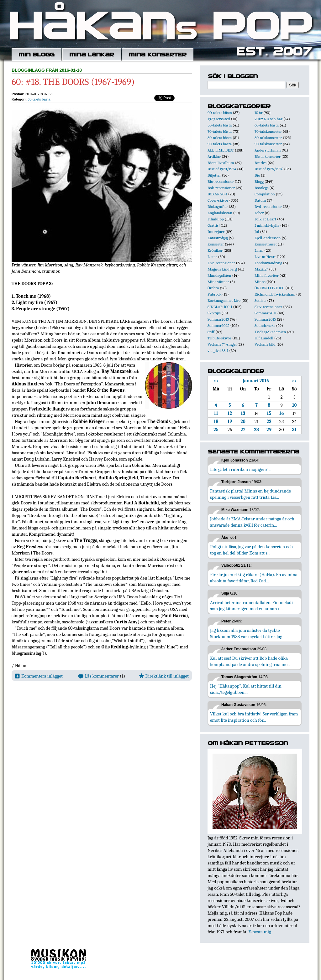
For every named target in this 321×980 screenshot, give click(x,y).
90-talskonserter (268, 144)
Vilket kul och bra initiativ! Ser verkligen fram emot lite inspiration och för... (254, 717)
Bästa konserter (268, 156)
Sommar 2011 (266, 313)
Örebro (213, 288)
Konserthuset (266, 244)
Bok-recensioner (221, 188)
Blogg (259, 181)
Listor (212, 257)
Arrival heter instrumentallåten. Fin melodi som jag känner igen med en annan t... (251, 606)
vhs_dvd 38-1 (218, 351)
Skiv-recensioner (268, 307)
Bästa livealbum (221, 163)
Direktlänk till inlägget (164, 676)
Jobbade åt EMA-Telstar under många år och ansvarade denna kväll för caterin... (252, 522)
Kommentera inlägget (39, 676)
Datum (260, 200)
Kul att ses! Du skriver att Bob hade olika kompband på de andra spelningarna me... (250, 661)
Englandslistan (220, 213)
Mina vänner (218, 282)
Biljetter (214, 175)
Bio (257, 175)
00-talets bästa (220, 113)
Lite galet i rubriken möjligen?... (240, 469)
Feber (259, 213)
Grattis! (214, 225)
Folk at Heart (265, 219)
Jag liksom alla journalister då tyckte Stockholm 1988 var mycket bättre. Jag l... (249, 633)
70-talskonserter (268, 131)
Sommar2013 (218, 319)
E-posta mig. (260, 932)
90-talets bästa (220, 144)
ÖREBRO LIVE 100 (269, 288)
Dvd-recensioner (268, 206)
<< (216, 381)
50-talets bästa (220, 125)
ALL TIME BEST (221, 150)
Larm (259, 250)
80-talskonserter (268, 138)
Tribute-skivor (219, 338)
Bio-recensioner (221, 181)
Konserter (216, 244)
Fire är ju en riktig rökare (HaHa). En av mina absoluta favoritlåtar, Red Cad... (254, 578)
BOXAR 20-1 (217, 194)
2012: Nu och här (268, 119)
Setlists (260, 300)
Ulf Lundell (264, 338)
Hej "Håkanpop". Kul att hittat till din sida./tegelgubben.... (246, 689)
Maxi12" (261, 269)
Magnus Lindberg (222, 269)
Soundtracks (265, 325)
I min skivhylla (267, 225)
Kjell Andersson (268, 238)
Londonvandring (268, 263)
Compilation (265, 194)
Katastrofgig (218, 238)
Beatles (260, 163)
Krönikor (215, 250)
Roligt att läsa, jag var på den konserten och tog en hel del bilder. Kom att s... (251, 550)
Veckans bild (265, 344)
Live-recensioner (221, 263)
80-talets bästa (220, 138)
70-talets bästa (220, 131)
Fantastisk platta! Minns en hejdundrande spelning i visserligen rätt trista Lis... (250, 494)
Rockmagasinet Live (224, 300)
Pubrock (214, 294)
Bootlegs (262, 188)
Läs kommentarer (99, 676)
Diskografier (218, 206)
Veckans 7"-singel (222, 344)
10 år (259, 113)
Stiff (211, 332)
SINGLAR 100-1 (220, 307)
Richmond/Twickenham (275, 294)
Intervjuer (216, 232)
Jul (257, 232)
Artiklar (214, 156)
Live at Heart (265, 257)
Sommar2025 (218, 325)
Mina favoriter (267, 275)
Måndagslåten (219, 275)
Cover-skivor (218, 200)
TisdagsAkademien (270, 332)
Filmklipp (216, 219)
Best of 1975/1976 (269, 169)
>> (295, 381)
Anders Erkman (268, 150)
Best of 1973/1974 (222, 169)
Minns (260, 282)
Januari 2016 (256, 381)
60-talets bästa (39, 99)
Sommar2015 (265, 319)
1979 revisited (219, 119)
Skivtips (214, 313)
